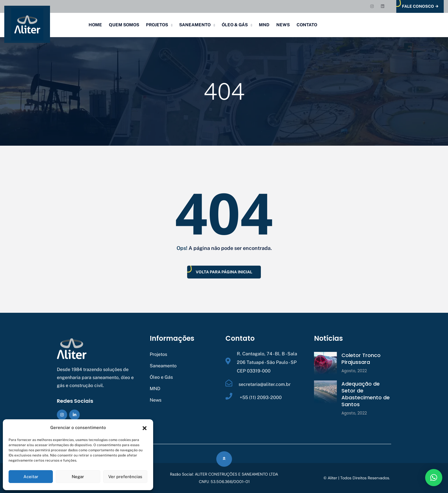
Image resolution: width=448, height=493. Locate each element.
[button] (145, 428)
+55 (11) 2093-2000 (260, 397)
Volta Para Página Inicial (224, 272)
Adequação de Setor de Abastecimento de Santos (366, 394)
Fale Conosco (420, 6)
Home (95, 25)
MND (264, 25)
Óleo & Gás (235, 25)
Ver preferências (125, 477)
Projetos (157, 25)
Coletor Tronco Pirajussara (361, 359)
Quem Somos (124, 25)
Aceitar (31, 477)
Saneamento (195, 25)
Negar (78, 477)
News (283, 25)
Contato (307, 25)
